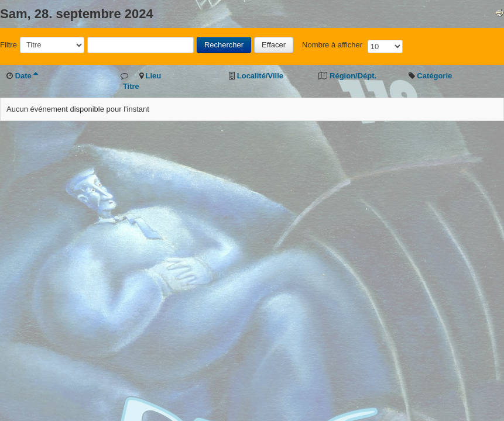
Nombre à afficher (332, 45)
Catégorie (434, 76)
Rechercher (224, 45)
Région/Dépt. (353, 76)
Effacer (274, 45)
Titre (131, 86)
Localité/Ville (260, 76)
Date (26, 76)
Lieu (153, 76)
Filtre (8, 45)
